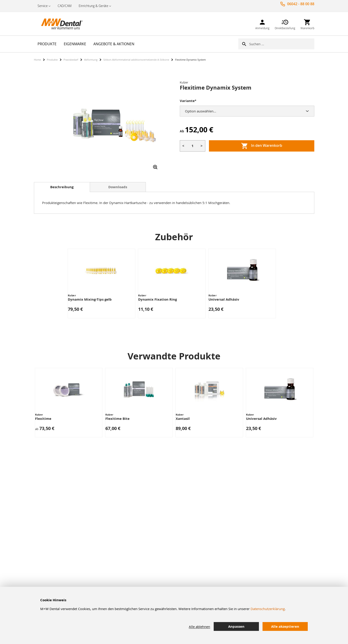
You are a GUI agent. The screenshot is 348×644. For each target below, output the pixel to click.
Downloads (118, 187)
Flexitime (43, 419)
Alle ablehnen (199, 627)
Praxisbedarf (71, 60)
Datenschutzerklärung (268, 609)
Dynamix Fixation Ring (157, 299)
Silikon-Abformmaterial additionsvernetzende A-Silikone (136, 60)
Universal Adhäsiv (224, 299)
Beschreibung (62, 187)
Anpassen (236, 626)
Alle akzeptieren (285, 626)
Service (43, 6)
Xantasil (183, 419)
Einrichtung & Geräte (94, 6)
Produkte (52, 60)
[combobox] (282, 44)
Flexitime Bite (117, 419)
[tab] (62, 187)
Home (37, 60)
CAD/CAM (65, 6)
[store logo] (57, 24)
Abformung (91, 60)
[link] (262, 24)
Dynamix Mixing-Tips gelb (90, 299)
